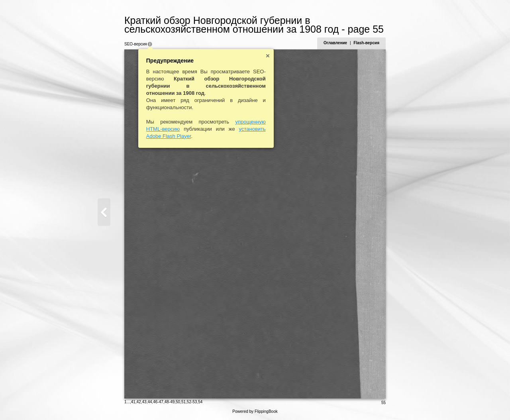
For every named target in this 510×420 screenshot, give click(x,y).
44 (150, 402)
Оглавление (335, 43)
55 (383, 403)
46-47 (158, 402)
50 (178, 402)
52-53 (192, 402)
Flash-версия (366, 43)
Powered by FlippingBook (255, 411)
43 (144, 402)
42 (139, 402)
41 (133, 402)
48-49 (170, 402)
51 (183, 402)
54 (200, 402)
